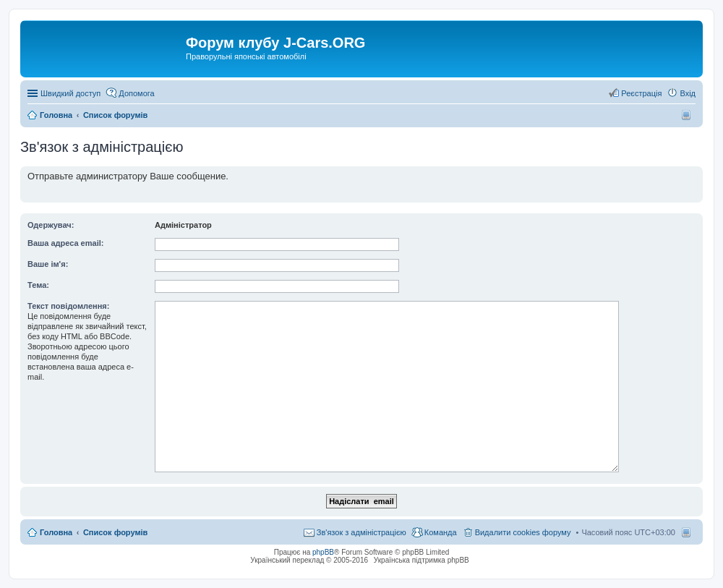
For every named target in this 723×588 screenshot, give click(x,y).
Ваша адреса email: (65, 243)
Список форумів (115, 532)
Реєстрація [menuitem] (641, 93)
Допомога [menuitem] (136, 93)
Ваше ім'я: (48, 264)
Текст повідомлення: (68, 306)
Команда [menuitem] (441, 532)
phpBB (323, 552)
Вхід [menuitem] (688, 93)
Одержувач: (51, 225)
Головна (56, 532)
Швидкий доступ (70, 93)
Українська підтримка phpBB (422, 560)
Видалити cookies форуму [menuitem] (523, 532)
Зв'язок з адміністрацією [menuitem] (361, 532)
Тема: (38, 285)
